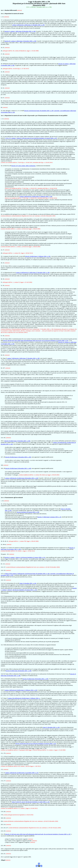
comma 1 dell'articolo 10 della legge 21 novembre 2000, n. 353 (22, 773)
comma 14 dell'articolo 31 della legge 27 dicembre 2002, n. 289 (33, 272)
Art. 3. (3, 115)
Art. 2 (2, 14)
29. (2, 256)
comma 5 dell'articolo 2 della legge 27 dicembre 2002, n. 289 (28, 25)
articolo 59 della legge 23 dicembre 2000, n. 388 (18, 457)
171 (2, 756)
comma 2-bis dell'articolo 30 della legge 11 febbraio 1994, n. (24, 698)
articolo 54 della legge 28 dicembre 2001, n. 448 (18, 671)
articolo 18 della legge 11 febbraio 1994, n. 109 (38, 256)
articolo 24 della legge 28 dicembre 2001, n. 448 (18, 468)
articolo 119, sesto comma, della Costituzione (23, 166)
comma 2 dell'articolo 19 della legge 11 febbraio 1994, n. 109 (36, 196)
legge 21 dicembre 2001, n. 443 (28, 583)
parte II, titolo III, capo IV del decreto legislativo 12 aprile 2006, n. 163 (31, 802)
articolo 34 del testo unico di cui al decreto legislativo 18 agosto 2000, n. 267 (36, 744)
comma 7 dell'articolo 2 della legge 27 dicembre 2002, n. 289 (23, 358)
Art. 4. (3, 497)
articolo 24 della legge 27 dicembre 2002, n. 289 (17, 441)
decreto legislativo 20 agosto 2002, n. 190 (28, 512)
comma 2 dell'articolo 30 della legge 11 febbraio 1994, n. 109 (21, 690)
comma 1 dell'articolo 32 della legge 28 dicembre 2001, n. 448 (22, 478)
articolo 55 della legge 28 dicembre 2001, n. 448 (35, 679)
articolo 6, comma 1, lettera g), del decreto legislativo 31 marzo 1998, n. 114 (25, 557)
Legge (30, 2)
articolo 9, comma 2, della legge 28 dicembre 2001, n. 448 (20, 31)
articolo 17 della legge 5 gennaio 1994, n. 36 (49, 517)
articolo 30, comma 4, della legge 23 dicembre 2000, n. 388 (20, 41)
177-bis (3, 784)
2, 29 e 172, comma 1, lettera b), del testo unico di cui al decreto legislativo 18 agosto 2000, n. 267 (31, 138)
